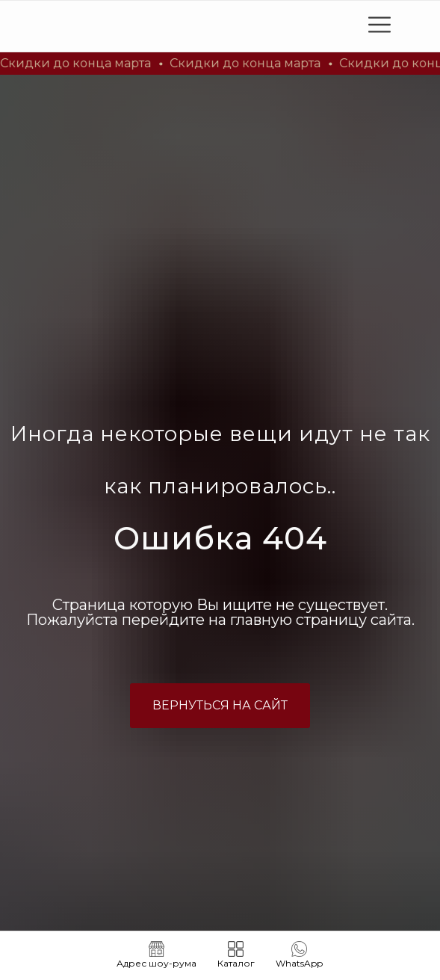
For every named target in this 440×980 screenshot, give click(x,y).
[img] (116, 26)
